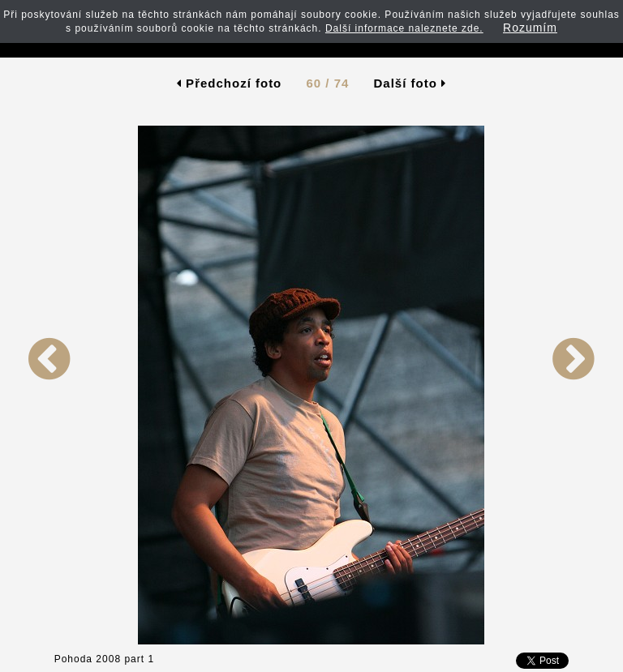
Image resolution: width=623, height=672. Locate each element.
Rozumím (530, 28)
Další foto (410, 83)
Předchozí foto (229, 83)
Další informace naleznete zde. (404, 28)
